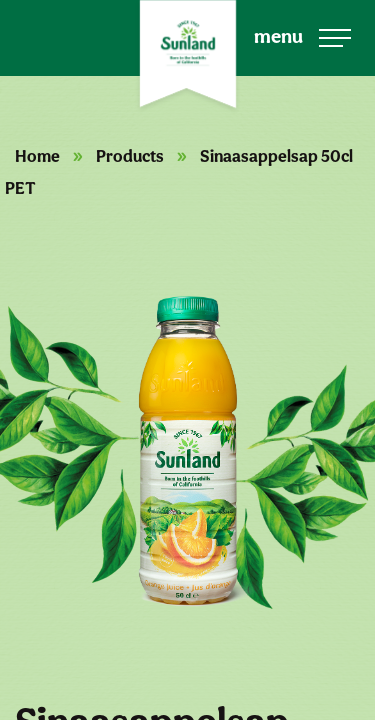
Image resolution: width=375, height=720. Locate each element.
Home (37, 156)
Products (130, 156)
